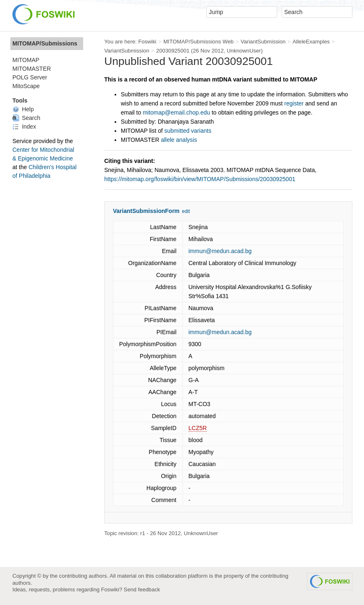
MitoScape (26, 86)
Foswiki (147, 42)
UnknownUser (244, 51)
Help (23, 109)
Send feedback (142, 589)
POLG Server (30, 77)
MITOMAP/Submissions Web (199, 42)
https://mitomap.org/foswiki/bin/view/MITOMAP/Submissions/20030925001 (200, 179)
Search (26, 118)
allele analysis (179, 140)
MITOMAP (26, 60)
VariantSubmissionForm (146, 211)
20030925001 (173, 51)
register (294, 103)
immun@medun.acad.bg (220, 251)
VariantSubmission (263, 42)
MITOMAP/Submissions (45, 43)
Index (24, 127)
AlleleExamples (311, 42)
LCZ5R (198, 428)
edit (186, 211)
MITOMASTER (32, 69)
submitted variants (188, 131)
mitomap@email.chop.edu (176, 112)
